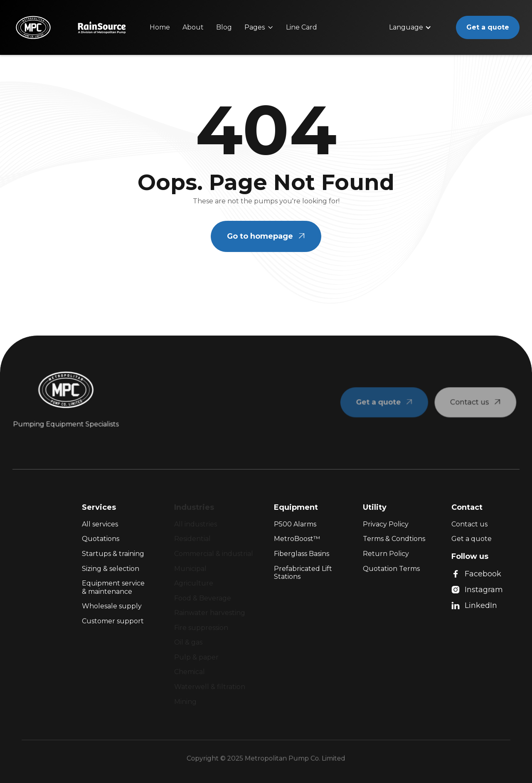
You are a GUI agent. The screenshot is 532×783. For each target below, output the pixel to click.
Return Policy (386, 554)
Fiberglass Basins (302, 554)
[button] (259, 27)
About (193, 27)
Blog (224, 27)
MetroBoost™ (297, 539)
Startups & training (113, 554)
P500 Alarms (295, 524)
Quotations (101, 539)
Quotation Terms (391, 569)
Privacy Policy (386, 524)
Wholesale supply (112, 606)
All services (100, 524)
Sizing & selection (111, 569)
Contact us (469, 524)
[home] (33, 27)
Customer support (113, 621)
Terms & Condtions (394, 539)
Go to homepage (266, 236)
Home (160, 27)
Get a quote (488, 27)
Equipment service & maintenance (113, 587)
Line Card (302, 27)
